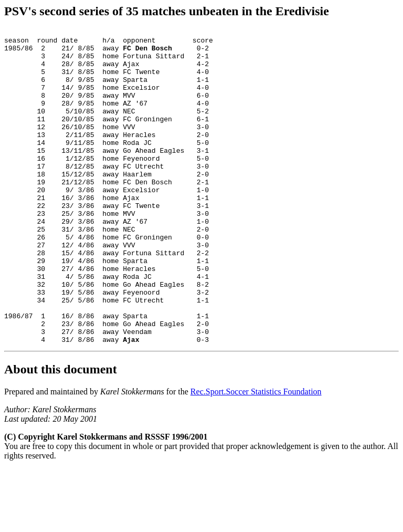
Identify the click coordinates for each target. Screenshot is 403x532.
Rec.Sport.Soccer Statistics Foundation (256, 455)
